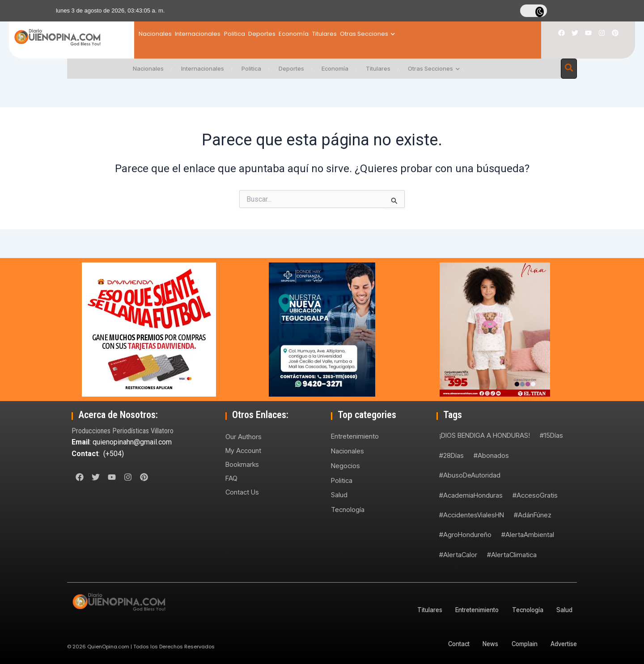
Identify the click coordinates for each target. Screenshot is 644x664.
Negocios (345, 465)
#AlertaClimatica (512, 555)
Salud (339, 494)
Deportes (298, 34)
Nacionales (155, 34)
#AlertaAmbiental (528, 535)
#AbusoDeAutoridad (470, 475)
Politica (258, 34)
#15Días (551, 435)
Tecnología (348, 509)
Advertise (563, 644)
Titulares (384, 34)
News (482, 644)
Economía (341, 34)
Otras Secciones (439, 34)
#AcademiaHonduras (471, 495)
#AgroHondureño (465, 535)
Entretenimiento (355, 436)
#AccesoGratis (535, 495)
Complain (520, 644)
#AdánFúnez (533, 515)
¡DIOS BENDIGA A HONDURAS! (485, 435)
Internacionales (210, 34)
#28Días (451, 455)
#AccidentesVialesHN (472, 515)
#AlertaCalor (458, 555)
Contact (447, 644)
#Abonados (491, 455)
